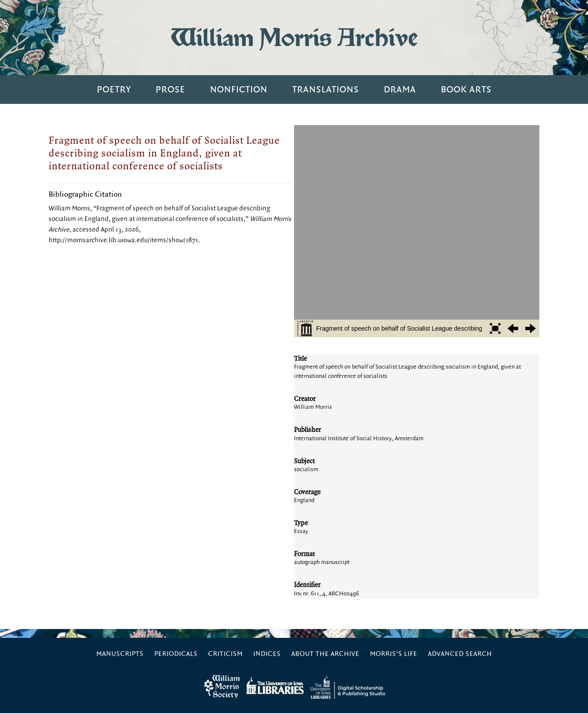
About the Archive (325, 654)
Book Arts (466, 90)
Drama (400, 90)
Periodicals (176, 654)
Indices (267, 654)
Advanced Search (460, 654)
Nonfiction (239, 90)
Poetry (114, 90)
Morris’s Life (394, 654)
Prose (170, 90)
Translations (326, 90)
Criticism (225, 654)
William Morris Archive (294, 37)
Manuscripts (120, 654)
